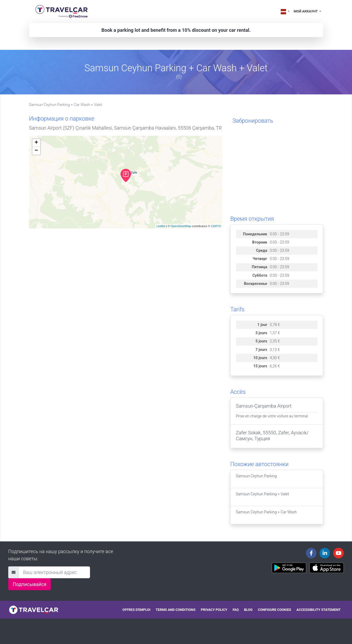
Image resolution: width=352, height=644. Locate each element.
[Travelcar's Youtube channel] (338, 553)
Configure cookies (275, 610)
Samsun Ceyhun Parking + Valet (263, 497)
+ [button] (36, 143)
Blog (248, 610)
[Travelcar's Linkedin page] (325, 553)
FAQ (236, 610)
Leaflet (161, 226)
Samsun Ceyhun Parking (256, 479)
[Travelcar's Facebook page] (311, 553)
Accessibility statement (318, 610)
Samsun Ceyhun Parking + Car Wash (266, 515)
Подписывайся (30, 584)
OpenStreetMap (181, 226)
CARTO (216, 226)
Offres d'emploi (136, 610)
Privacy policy (214, 610)
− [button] (36, 151)
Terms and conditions (176, 610)
